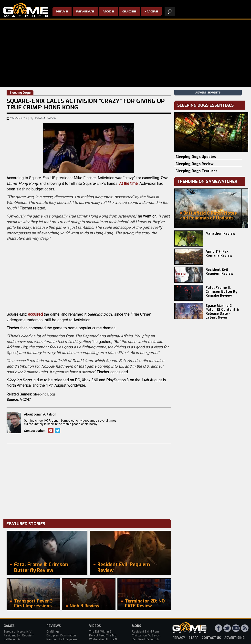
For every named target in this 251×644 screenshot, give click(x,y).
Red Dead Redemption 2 (148, 639)
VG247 (25, 400)
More (152, 12)
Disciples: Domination (61, 635)
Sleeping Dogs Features (196, 171)
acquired (35, 314)
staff (193, 638)
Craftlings (53, 632)
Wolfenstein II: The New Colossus (112, 639)
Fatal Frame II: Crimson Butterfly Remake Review (221, 292)
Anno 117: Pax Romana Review (219, 254)
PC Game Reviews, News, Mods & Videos (26, 10)
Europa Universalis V (18, 632)
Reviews (85, 12)
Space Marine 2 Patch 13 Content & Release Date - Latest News (222, 312)
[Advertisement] (89, 480)
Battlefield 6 (12, 639)
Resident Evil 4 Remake (148, 632)
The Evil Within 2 (100, 632)
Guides (129, 12)
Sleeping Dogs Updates (196, 157)
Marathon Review (220, 234)
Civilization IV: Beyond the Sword (154, 635)
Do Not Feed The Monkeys (107, 635)
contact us (211, 638)
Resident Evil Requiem (19, 635)
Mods (108, 12)
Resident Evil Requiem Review (220, 272)
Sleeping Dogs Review (195, 164)
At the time (128, 183)
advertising (235, 638)
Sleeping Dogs (44, 394)
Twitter (58, 431)
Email (51, 431)
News (62, 12)
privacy (179, 638)
